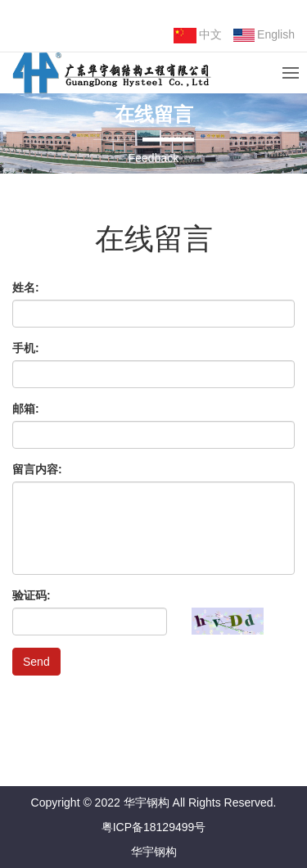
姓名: (26, 287)
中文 (198, 36)
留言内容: (37, 469)
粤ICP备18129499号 (154, 827)
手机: (26, 348)
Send (36, 662)
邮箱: (26, 409)
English (264, 35)
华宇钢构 (154, 852)
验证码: (32, 595)
